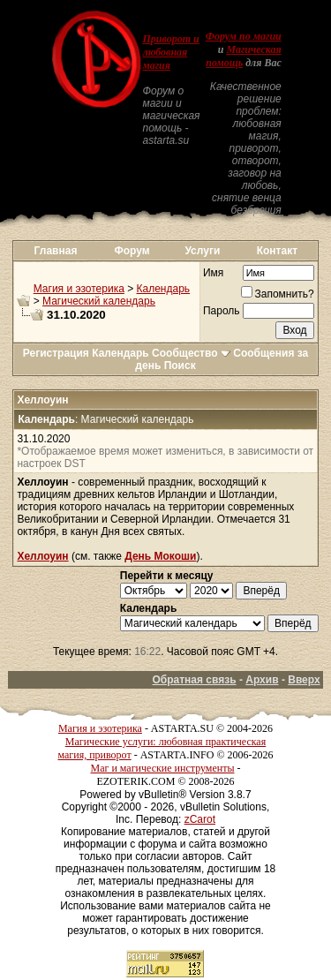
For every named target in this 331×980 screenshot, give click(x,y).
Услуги (202, 251)
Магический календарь (99, 301)
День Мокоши (160, 556)
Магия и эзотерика (79, 289)
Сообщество (191, 353)
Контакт (277, 251)
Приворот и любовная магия (170, 52)
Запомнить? (278, 294)
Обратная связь (194, 680)
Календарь (164, 289)
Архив (262, 680)
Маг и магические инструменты (163, 768)
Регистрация (56, 353)
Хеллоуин (42, 556)
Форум (132, 251)
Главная (56, 251)
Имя (213, 273)
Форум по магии (244, 36)
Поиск (180, 366)
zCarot (200, 819)
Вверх (304, 680)
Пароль (222, 311)
